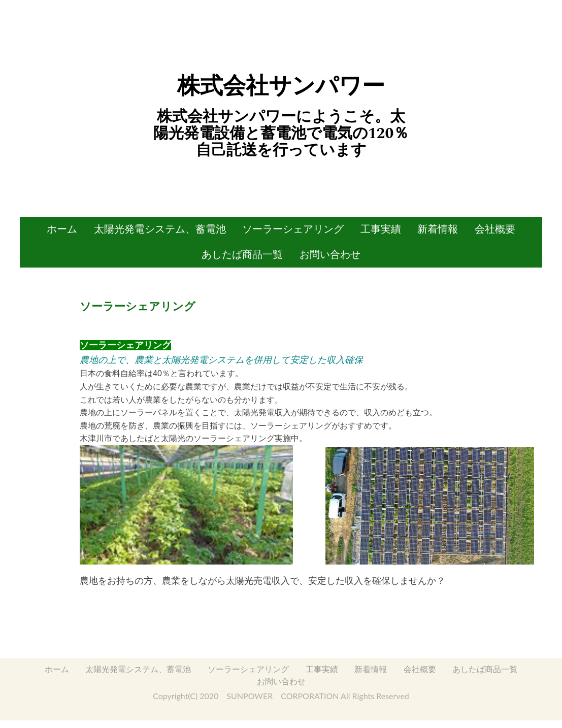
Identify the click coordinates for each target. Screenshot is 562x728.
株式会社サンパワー (281, 86)
